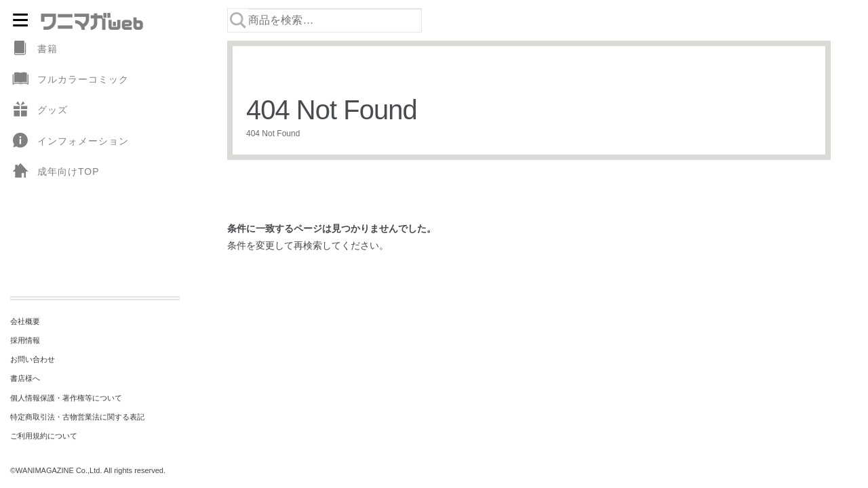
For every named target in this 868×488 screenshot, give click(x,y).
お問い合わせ (33, 359)
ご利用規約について (44, 436)
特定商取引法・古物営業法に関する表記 (77, 417)
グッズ (39, 110)
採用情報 (25, 340)
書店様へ (25, 378)
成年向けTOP (55, 172)
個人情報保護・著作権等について (66, 398)
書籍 (34, 49)
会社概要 (25, 321)
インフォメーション (70, 141)
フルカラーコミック (70, 80)
